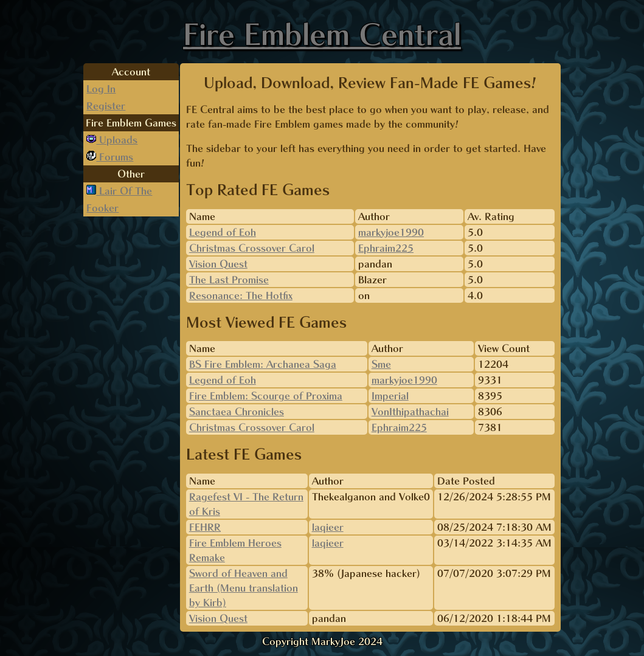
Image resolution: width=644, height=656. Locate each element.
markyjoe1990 (391, 232)
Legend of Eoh (223, 232)
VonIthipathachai (410, 412)
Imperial (390, 396)
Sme (381, 364)
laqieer (328, 527)
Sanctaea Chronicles (237, 412)
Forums (115, 157)
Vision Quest (218, 264)
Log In (101, 89)
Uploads (117, 140)
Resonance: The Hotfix (241, 295)
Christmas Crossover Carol (252, 248)
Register (106, 106)
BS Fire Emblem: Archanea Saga (263, 364)
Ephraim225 (386, 248)
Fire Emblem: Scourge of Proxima (266, 396)
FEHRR (205, 527)
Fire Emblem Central (322, 34)
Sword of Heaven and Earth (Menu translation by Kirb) (244, 588)
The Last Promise (229, 280)
